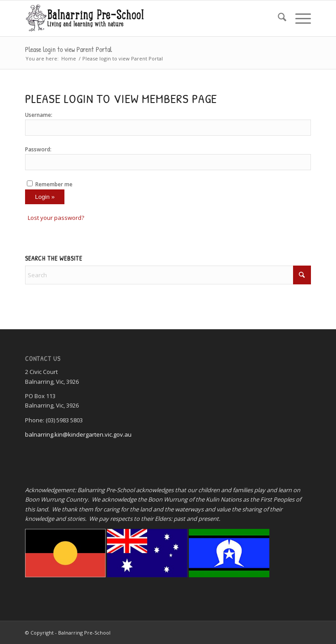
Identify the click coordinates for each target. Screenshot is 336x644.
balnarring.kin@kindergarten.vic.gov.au (78, 434)
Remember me (54, 184)
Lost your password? (56, 218)
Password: (38, 149)
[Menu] (299, 18)
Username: (39, 115)
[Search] (278, 18)
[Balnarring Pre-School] (139, 18)
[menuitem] (278, 18)
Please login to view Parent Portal (68, 49)
